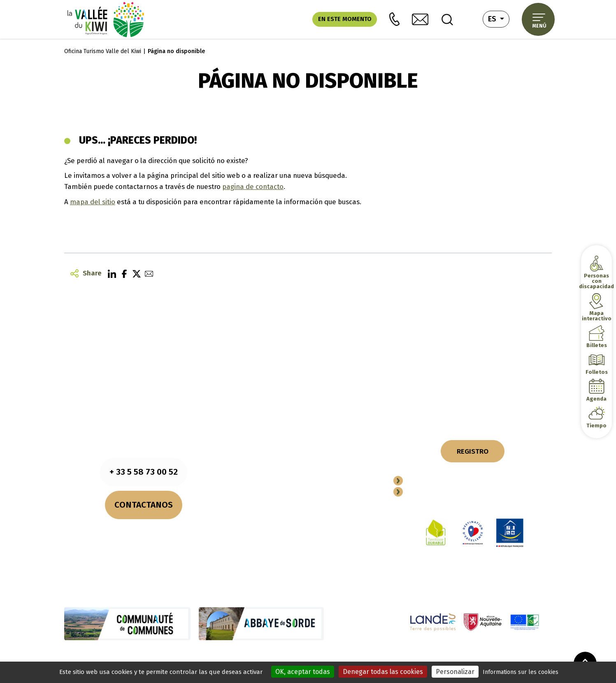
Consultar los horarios (144, 531)
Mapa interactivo (596, 315)
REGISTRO (473, 451)
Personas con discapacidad (596, 281)
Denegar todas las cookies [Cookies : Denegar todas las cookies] (383, 672)
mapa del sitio (93, 202)
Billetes (597, 345)
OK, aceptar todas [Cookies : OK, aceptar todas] (303, 672)
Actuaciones (366, 657)
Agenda (596, 398)
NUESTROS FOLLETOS (308, 400)
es (499, 18)
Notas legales (152, 657)
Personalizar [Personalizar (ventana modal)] (455, 672)
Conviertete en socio (444, 481)
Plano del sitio (328, 657)
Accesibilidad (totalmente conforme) (434, 657)
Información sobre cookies (210, 657)
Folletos (597, 372)
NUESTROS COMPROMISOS (308, 415)
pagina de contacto (253, 186)
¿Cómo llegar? (143, 542)
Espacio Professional (445, 492)
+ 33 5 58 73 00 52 (144, 472)
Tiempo (596, 425)
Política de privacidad (277, 657)
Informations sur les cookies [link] (521, 672)
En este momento (345, 19)
